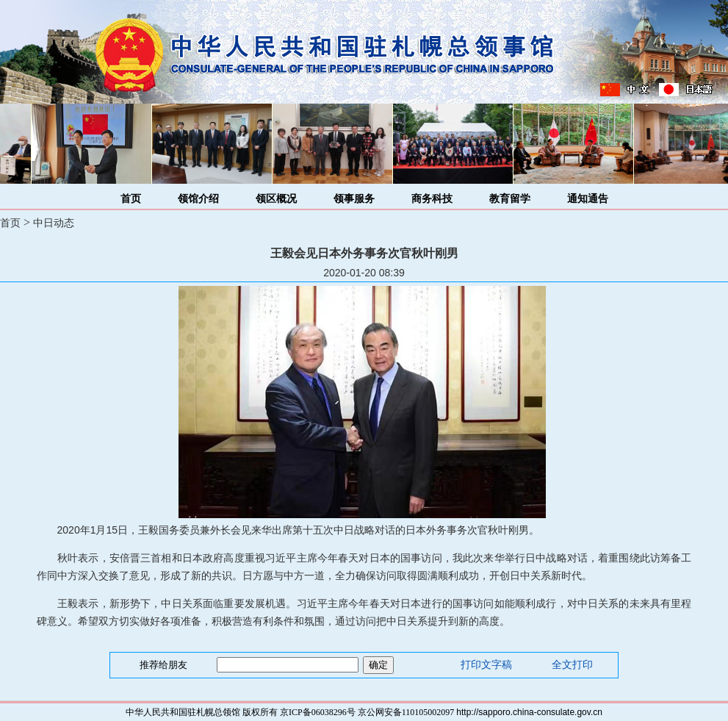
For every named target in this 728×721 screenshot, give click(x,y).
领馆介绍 (198, 199)
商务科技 (432, 199)
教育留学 (510, 199)
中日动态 (54, 223)
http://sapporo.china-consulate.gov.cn (529, 712)
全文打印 (572, 665)
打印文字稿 (486, 665)
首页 (131, 199)
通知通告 (588, 199)
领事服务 (354, 199)
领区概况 (276, 199)
